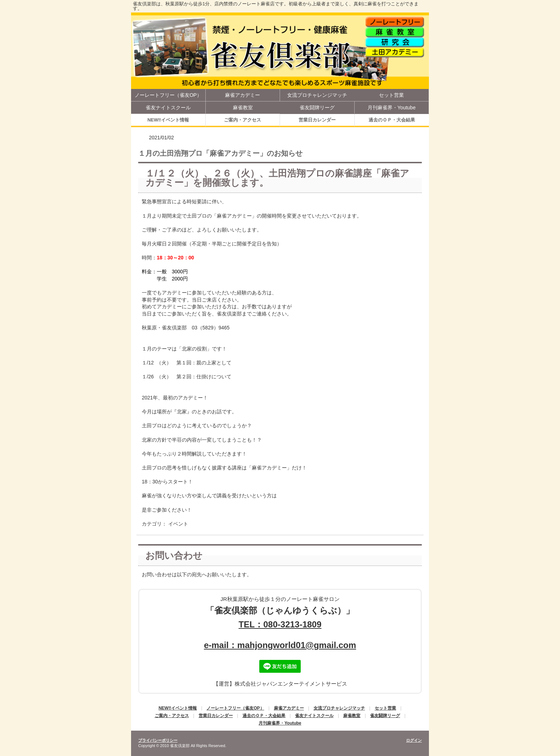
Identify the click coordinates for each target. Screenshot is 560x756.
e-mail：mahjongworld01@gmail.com (280, 645)
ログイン (414, 740)
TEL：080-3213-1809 (280, 624)
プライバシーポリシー (158, 740)
